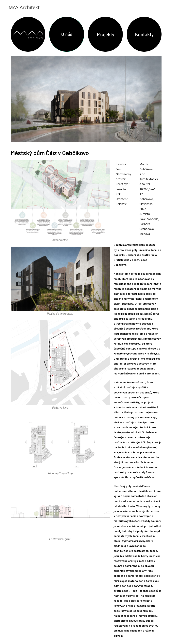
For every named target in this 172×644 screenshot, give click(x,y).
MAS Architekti (25, 7)
